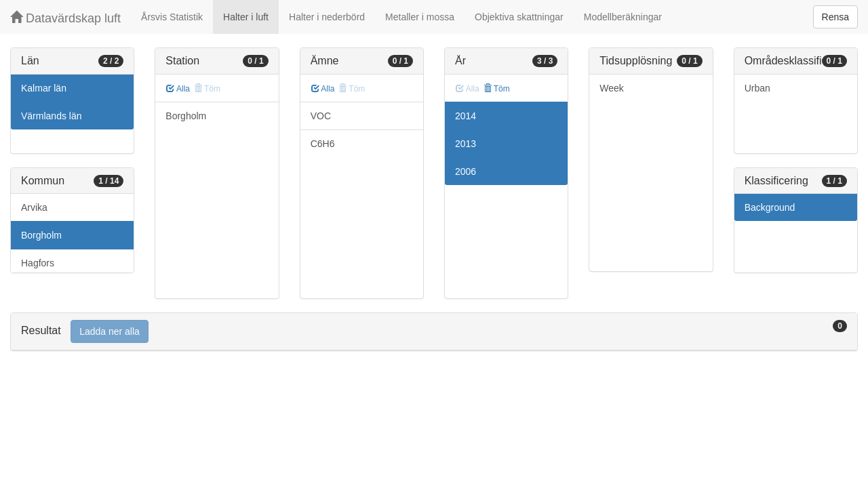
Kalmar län (44, 88)
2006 (466, 171)
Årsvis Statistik (172, 17)
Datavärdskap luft (65, 18)
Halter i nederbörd (327, 17)
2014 (466, 116)
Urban (757, 88)
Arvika (34, 207)
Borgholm (41, 235)
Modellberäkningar (623, 17)
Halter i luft (246, 17)
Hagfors (38, 263)
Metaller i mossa (420, 17)
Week (612, 88)
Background (770, 207)
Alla (178, 89)
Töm (497, 89)
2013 (466, 144)
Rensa (835, 17)
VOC (321, 116)
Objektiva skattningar (519, 17)
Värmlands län (52, 116)
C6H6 (323, 144)
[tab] (434, 332)
